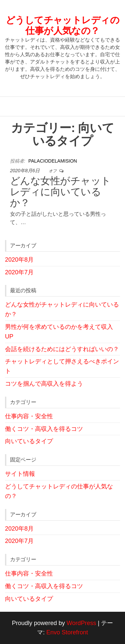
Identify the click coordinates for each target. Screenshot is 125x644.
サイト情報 (20, 474)
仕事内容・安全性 (29, 416)
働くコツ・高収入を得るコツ (44, 429)
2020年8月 (19, 260)
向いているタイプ (29, 441)
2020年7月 (19, 272)
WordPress (81, 623)
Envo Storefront (67, 632)
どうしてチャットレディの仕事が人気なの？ (62, 25)
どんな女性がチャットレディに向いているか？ (60, 192)
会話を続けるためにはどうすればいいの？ (62, 349)
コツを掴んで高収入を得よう (44, 384)
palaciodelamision (53, 161)
